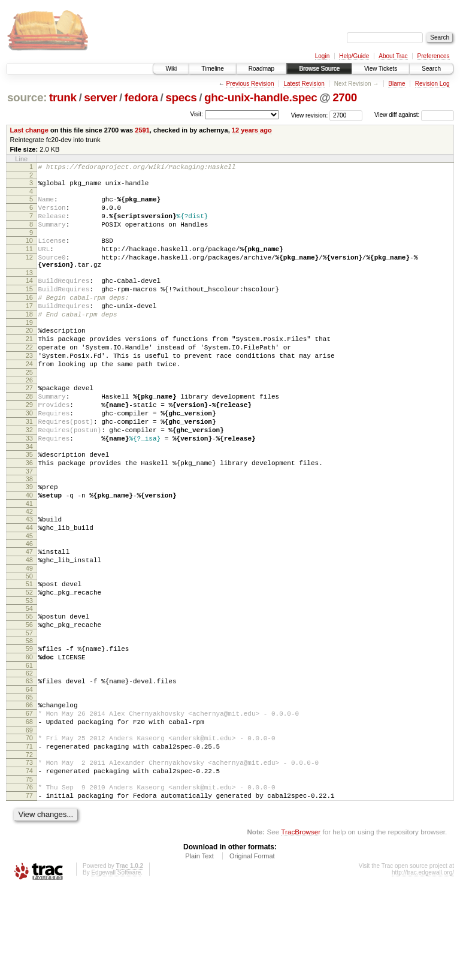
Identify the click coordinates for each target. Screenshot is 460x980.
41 (29, 559)
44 (29, 585)
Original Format (252, 948)
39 (29, 539)
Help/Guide (354, 56)
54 (29, 675)
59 (29, 719)
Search (431, 69)
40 (29, 549)
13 (29, 291)
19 (29, 349)
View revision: (310, 115)
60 (29, 729)
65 (29, 773)
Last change (29, 130)
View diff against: (414, 115)
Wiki (171, 69)
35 (29, 503)
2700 (345, 97)
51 (29, 647)
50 (29, 639)
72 (29, 839)
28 (29, 434)
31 (29, 465)
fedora (141, 97)
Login (322, 56)
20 (29, 357)
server (100, 97)
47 (29, 611)
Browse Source (319, 69)
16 (29, 319)
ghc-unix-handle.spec (261, 97)
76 (29, 875)
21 (29, 367)
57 (29, 703)
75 (29, 867)
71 (29, 829)
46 (29, 603)
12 (29, 272)
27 (29, 424)
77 (29, 885)
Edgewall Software (116, 964)
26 (29, 416)
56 (29, 693)
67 (29, 791)
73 (29, 847)
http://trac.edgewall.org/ (423, 964)
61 (29, 739)
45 (29, 595)
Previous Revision (250, 84)
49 (29, 631)
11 (29, 261)
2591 (142, 130)
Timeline (212, 69)
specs (181, 97)
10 (29, 251)
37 (29, 523)
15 (29, 309)
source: (27, 97)
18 (29, 339)
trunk (63, 97)
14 (29, 298)
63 (29, 755)
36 (29, 513)
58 (29, 711)
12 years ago (252, 130)
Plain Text (199, 948)
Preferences (434, 56)
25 (29, 408)
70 (29, 819)
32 (29, 475)
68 (29, 801)
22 (29, 378)
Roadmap (261, 69)
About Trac (393, 56)
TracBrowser (301, 923)
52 (29, 657)
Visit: (196, 114)
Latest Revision (304, 84)
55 (29, 683)
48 (29, 621)
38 (29, 531)
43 (29, 575)
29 (29, 444)
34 (29, 495)
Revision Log (432, 84)
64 (29, 765)
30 (29, 454)
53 (29, 667)
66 (29, 780)
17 (29, 329)
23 (29, 388)
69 (29, 811)
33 (29, 485)
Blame (397, 84)
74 (29, 857)
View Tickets (381, 69)
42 (29, 567)
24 (29, 398)
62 (29, 747)
